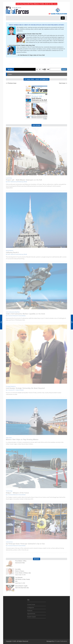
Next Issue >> (63, 83)
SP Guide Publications (61, 641)
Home (10, 74)
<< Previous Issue (11, 83)
